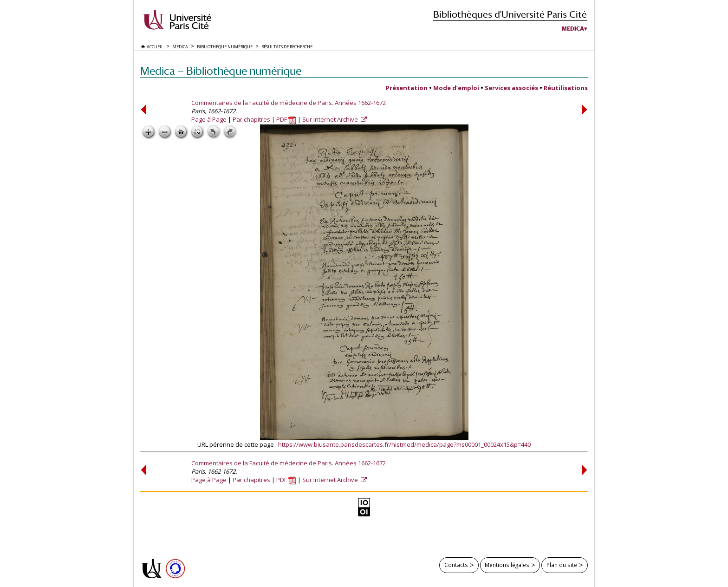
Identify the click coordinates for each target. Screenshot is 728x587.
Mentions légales (507, 565)
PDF (286, 119)
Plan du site (562, 565)
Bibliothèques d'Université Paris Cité (510, 14)
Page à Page (209, 119)
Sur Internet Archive (331, 119)
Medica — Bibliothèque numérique (221, 71)
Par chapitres (251, 119)
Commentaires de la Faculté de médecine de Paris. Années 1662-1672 (289, 103)
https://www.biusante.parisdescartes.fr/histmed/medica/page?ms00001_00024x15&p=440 (404, 444)
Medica (573, 29)
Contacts (456, 565)
